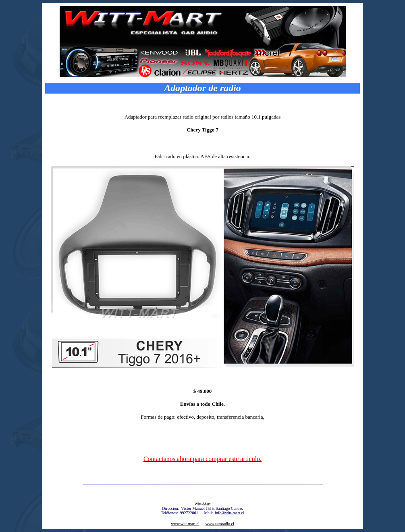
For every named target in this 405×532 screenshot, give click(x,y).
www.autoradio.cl (220, 524)
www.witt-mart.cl (185, 524)
